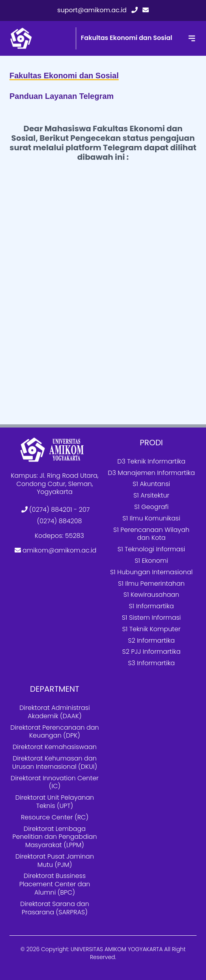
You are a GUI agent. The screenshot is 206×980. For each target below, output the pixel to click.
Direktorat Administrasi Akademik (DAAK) (54, 712)
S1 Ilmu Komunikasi (151, 518)
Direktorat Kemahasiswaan (55, 747)
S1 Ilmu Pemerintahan (151, 584)
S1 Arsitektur (151, 495)
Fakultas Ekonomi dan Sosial (127, 38)
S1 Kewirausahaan (152, 595)
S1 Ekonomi (151, 561)
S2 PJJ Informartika (152, 652)
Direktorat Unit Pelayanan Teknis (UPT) (55, 802)
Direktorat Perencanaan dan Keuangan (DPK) (54, 732)
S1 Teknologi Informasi (151, 549)
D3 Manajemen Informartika (151, 473)
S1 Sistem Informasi (152, 618)
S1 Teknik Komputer (151, 629)
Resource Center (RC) (55, 817)
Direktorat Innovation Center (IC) (55, 782)
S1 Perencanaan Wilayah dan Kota (151, 534)
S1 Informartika (151, 606)
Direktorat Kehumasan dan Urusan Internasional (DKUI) (55, 762)
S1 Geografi (151, 507)
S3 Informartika (151, 663)
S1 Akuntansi (151, 484)
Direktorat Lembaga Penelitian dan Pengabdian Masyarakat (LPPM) (54, 837)
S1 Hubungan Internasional (151, 572)
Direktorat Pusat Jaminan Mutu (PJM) (55, 861)
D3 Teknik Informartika (151, 461)
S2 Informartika (151, 640)
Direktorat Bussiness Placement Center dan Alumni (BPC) (55, 884)
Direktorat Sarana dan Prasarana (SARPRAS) (55, 908)
